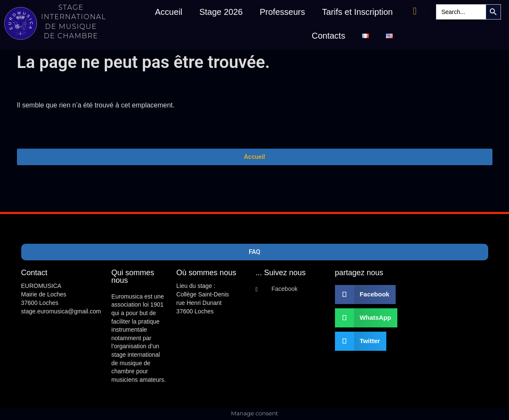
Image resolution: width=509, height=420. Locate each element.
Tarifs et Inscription (357, 12)
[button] (366, 295)
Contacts (328, 36)
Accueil (169, 12)
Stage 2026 (221, 12)
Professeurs (283, 12)
